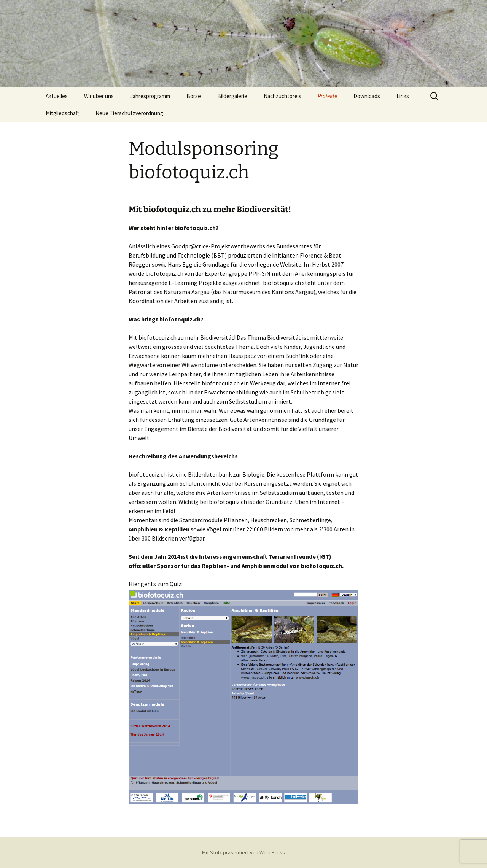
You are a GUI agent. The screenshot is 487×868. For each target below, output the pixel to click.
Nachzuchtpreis (282, 96)
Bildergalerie (232, 96)
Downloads (367, 96)
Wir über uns (99, 96)
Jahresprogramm (150, 96)
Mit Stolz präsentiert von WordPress (243, 852)
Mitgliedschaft (62, 113)
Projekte (327, 96)
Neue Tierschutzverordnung (129, 113)
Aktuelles (57, 96)
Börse (194, 96)
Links (403, 96)
